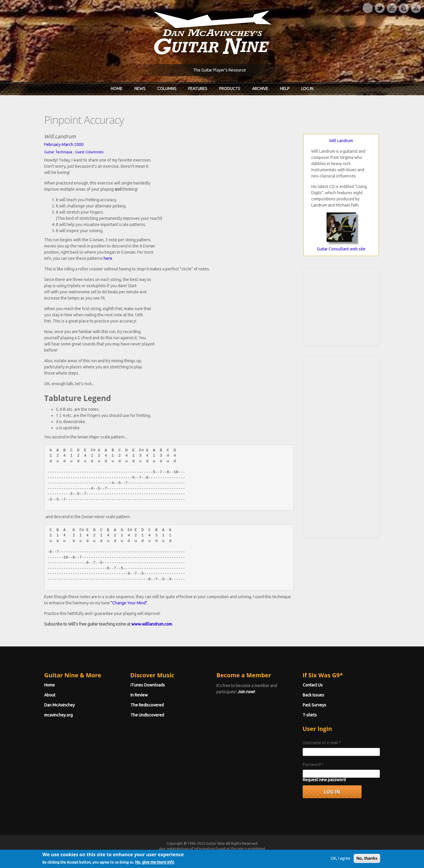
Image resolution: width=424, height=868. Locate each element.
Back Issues (313, 695)
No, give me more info (155, 865)
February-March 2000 (64, 144)
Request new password (324, 780)
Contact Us (313, 685)
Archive (260, 89)
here (108, 258)
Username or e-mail (322, 743)
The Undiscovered (147, 715)
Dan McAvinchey (59, 705)
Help (285, 89)
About (50, 695)
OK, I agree (341, 861)
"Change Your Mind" (129, 603)
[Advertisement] (341, 306)
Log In (307, 89)
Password (313, 764)
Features (198, 89)
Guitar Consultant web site (341, 249)
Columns (167, 89)
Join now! (246, 692)
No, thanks (367, 861)
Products (230, 89)
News (140, 89)
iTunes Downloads (148, 685)
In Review (139, 695)
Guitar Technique (58, 152)
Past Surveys (314, 705)
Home (117, 89)
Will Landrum (341, 141)
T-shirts (310, 715)
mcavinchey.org (58, 715)
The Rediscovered (147, 705)
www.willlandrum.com (152, 624)
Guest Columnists (89, 152)
